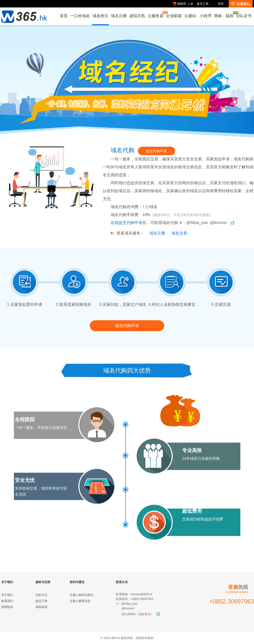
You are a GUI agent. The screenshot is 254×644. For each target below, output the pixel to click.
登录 (221, 4)
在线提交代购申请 (127, 223)
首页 (64, 16)
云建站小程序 (198, 16)
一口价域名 (80, 16)
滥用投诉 (7, 607)
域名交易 (179, 233)
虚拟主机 (137, 16)
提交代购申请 (156, 151)
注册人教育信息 (80, 601)
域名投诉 (41, 607)
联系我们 (7, 601)
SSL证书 (244, 16)
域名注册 (119, 16)
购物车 (183, 4)
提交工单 (203, 4)
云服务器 (156, 15)
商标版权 (224, 15)
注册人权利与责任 (82, 595)
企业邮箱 (174, 16)
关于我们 (7, 595)
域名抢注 (100, 16)
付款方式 (41, 595)
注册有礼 (241, 4)
